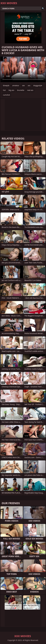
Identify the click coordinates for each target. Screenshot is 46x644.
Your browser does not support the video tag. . (23, 69)
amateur (16, 85)
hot (4, 90)
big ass (11, 90)
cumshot (6, 95)
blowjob (6, 85)
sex (23, 85)
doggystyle (38, 85)
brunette (21, 90)
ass (29, 85)
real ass (30, 90)
